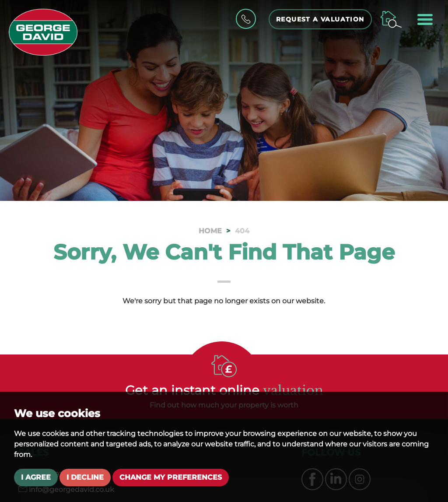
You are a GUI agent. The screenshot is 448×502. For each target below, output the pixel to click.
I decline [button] (85, 477)
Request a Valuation (320, 19)
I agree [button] (36, 477)
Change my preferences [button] (171, 477)
